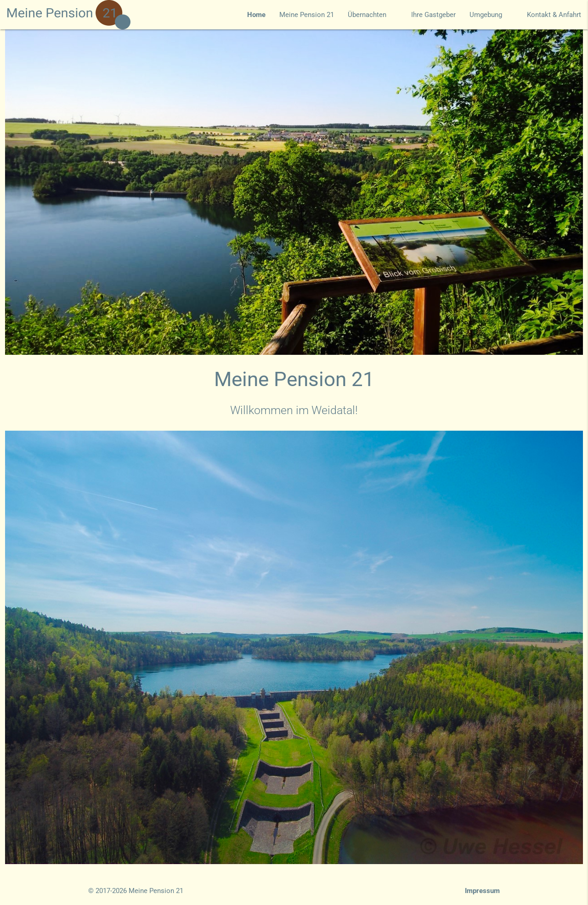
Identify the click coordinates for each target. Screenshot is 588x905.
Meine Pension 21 (307, 15)
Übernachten (373, 15)
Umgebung (491, 15)
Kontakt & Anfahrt (554, 15)
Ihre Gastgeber (433, 15)
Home (256, 15)
